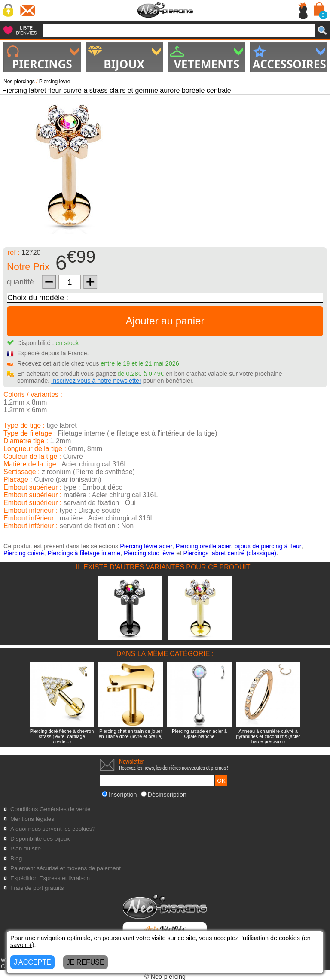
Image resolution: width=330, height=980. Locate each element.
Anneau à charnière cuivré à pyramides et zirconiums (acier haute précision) (268, 736)
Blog (16, 858)
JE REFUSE (86, 962)
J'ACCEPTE (32, 962)
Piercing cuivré (24, 553)
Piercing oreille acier (203, 546)
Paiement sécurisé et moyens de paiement (66, 868)
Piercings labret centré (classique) (230, 553)
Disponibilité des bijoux (40, 839)
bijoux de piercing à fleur (268, 546)
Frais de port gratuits (37, 888)
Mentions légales (32, 819)
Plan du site (26, 848)
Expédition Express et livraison (50, 878)
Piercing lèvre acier (146, 546)
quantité (20, 282)
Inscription (119, 795)
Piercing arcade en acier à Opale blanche (199, 734)
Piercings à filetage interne (84, 553)
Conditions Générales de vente (50, 809)
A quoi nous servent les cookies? (53, 829)
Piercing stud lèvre (149, 553)
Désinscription (164, 795)
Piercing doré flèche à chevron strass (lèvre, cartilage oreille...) (62, 736)
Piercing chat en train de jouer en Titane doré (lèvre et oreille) (130, 734)
